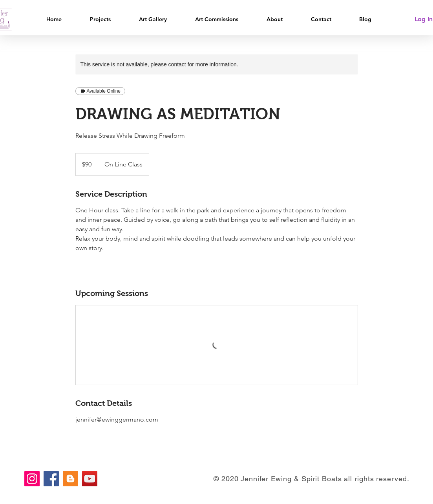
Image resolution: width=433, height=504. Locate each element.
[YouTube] (90, 479)
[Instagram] (32, 479)
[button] (109, 19)
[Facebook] (51, 479)
